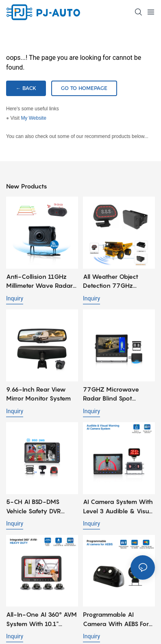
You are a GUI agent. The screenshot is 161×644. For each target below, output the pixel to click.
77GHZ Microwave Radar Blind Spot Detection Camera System (111, 394)
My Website (33, 118)
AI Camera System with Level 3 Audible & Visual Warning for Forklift (119, 507)
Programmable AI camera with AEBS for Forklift (116, 619)
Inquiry (15, 298)
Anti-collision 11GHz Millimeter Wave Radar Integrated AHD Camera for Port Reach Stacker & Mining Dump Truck (41, 281)
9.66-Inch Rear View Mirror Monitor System (38, 394)
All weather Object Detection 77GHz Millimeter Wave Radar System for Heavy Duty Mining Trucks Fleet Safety (118, 281)
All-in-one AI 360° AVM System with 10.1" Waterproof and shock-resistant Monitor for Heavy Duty (41, 619)
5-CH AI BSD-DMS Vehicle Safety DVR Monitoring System (34, 507)
